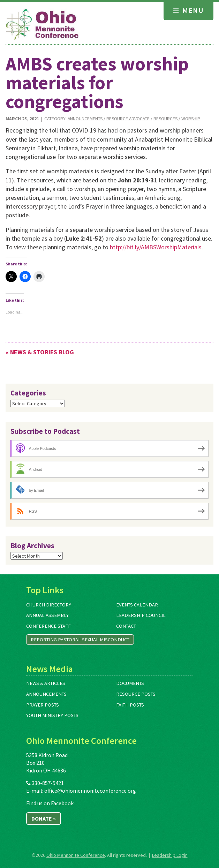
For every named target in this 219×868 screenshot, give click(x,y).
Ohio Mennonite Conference (76, 855)
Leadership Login (170, 855)
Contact (126, 626)
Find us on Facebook (50, 803)
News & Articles (46, 683)
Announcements (85, 119)
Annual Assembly (47, 615)
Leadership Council (141, 615)
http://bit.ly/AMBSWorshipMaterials (156, 247)
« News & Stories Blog (40, 352)
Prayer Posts (43, 705)
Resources (165, 119)
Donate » (44, 818)
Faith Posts (130, 705)
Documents (130, 683)
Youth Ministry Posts (52, 715)
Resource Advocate (128, 119)
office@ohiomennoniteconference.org (90, 791)
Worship (191, 119)
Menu (188, 10)
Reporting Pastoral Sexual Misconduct (80, 640)
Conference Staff (48, 626)
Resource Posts (136, 694)
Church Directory (49, 605)
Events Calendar (137, 605)
